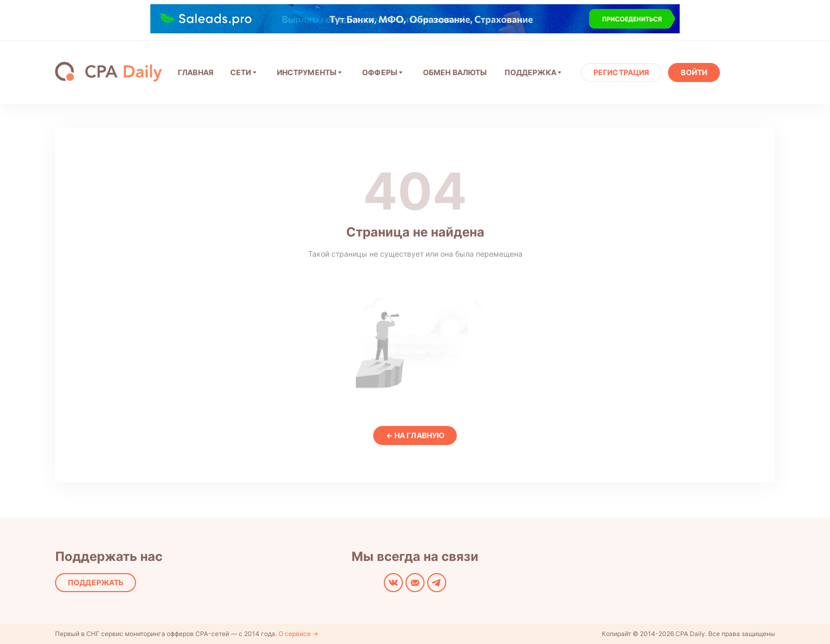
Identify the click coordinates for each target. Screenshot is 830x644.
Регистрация (621, 72)
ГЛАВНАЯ (196, 72)
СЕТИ (241, 72)
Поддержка (530, 72)
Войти (694, 72)
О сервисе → (298, 634)
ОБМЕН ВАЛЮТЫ (455, 72)
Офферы (380, 72)
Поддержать (96, 582)
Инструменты (307, 72)
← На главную (415, 435)
